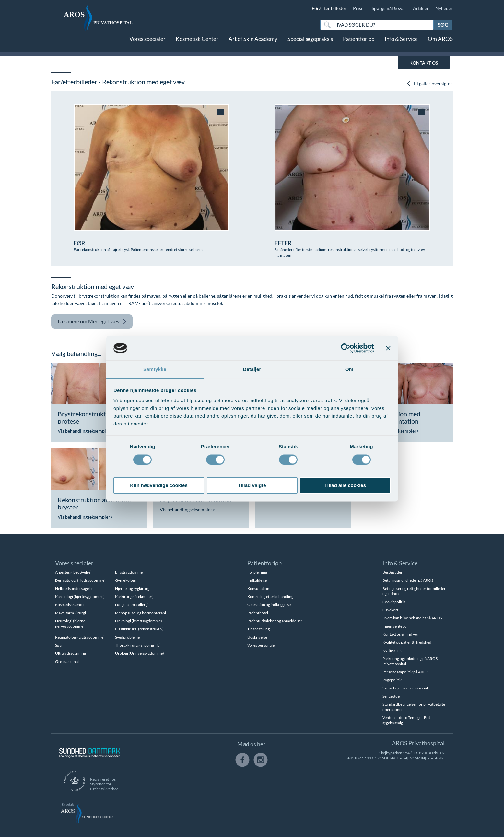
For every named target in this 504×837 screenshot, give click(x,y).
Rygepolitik (392, 680)
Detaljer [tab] (252, 369)
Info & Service (401, 45)
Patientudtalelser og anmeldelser (275, 621)
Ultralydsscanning (70, 653)
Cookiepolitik (394, 602)
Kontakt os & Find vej (400, 634)
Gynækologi (125, 580)
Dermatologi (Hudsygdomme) (80, 580)
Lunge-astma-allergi (132, 605)
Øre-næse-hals (68, 661)
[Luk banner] (388, 348)
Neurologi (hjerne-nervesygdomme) (71, 623)
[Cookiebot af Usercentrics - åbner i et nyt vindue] (346, 348)
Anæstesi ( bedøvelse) (73, 572)
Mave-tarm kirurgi (70, 613)
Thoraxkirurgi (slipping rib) (138, 645)
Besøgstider (393, 572)
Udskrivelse (257, 637)
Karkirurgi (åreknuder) (134, 597)
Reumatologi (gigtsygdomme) (80, 637)
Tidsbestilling (258, 629)
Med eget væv (92, 322)
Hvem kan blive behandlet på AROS (412, 618)
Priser (359, 8)
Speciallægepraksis (310, 45)
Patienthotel (258, 613)
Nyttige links (393, 650)
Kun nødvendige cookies (159, 486)
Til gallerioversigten (430, 84)
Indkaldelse (257, 580)
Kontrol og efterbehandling (270, 597)
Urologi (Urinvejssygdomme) (140, 653)
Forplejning (257, 572)
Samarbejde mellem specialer (407, 688)
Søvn (59, 645)
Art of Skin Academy (253, 45)
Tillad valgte (252, 486)
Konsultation (258, 588)
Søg (443, 24)
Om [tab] (349, 369)
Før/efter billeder (329, 8)
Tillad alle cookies (345, 486)
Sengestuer (392, 696)
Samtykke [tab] (155, 369)
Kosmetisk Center (197, 45)
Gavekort (390, 610)
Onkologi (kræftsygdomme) (139, 621)
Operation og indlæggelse (269, 605)
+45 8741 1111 (361, 758)
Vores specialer (147, 45)
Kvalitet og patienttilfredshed (407, 642)
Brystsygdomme (129, 572)
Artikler (421, 8)
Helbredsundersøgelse (74, 588)
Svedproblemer (128, 637)
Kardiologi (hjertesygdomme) (80, 597)
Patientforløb (359, 45)
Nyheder (444, 8)
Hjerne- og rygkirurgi (133, 588)
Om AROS (440, 45)
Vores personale (261, 645)
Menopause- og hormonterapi (141, 613)
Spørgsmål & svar (389, 8)
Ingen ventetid (395, 626)
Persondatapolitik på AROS (405, 672)
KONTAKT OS (424, 63)
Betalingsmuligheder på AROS (408, 580)
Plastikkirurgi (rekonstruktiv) (139, 629)
